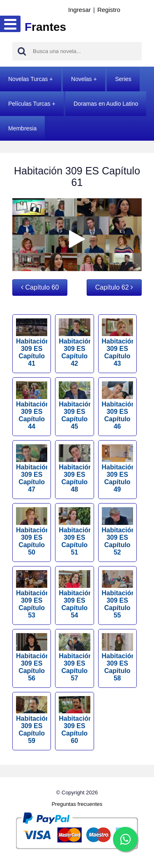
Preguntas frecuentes (77, 804)
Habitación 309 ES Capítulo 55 (117, 594)
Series (123, 79)
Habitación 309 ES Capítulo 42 (74, 343)
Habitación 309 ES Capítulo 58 (117, 657)
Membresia (22, 128)
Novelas (82, 79)
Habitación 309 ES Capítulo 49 (117, 469)
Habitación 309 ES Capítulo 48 (74, 469)
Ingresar (79, 10)
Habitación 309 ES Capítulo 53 (32, 594)
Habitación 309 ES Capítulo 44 (32, 406)
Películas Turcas (29, 104)
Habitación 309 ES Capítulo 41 (32, 343)
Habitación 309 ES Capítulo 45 (74, 406)
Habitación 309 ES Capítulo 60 (74, 720)
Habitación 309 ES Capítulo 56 (32, 657)
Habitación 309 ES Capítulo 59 (32, 720)
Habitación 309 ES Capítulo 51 (74, 531)
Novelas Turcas (28, 79)
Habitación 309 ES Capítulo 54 (74, 594)
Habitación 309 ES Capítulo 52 (117, 531)
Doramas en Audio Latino (106, 104)
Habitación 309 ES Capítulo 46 (117, 406)
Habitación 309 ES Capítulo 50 (32, 531)
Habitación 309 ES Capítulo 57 (74, 657)
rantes (45, 27)
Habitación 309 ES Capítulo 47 (32, 469)
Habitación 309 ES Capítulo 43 (117, 343)
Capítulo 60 (40, 287)
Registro (109, 10)
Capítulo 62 (114, 287)
